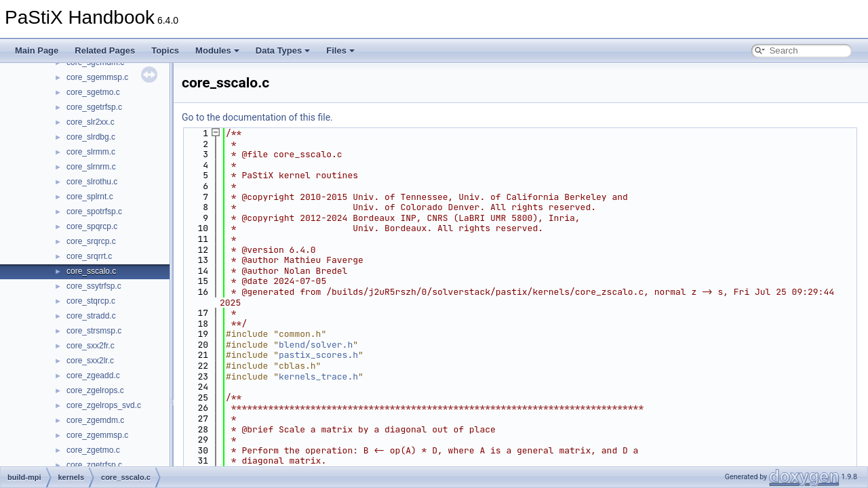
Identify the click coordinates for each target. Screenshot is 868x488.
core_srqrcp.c (91, 241)
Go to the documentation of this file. (257, 117)
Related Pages (105, 50)
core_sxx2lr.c (90, 361)
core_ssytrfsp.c (94, 286)
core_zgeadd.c (93, 375)
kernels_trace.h (318, 377)
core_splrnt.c (90, 197)
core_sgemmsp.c (97, 77)
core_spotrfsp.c (94, 211)
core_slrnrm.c (91, 167)
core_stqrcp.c (91, 301)
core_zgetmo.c (93, 450)
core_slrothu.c (92, 182)
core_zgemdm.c (95, 420)
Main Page (37, 50)
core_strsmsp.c (94, 331)
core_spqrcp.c (92, 226)
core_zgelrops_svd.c (104, 405)
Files (340, 50)
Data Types (283, 50)
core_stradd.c (91, 316)
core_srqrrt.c (89, 256)
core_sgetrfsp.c (94, 107)
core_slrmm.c (91, 152)
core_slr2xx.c (91, 122)
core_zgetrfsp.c (94, 465)
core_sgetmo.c (93, 92)
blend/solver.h (316, 345)
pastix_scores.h (318, 355)
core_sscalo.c (91, 271)
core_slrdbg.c (91, 137)
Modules (217, 50)
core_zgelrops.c (95, 390)
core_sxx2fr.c (91, 346)
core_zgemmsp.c (97, 435)
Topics (165, 50)
